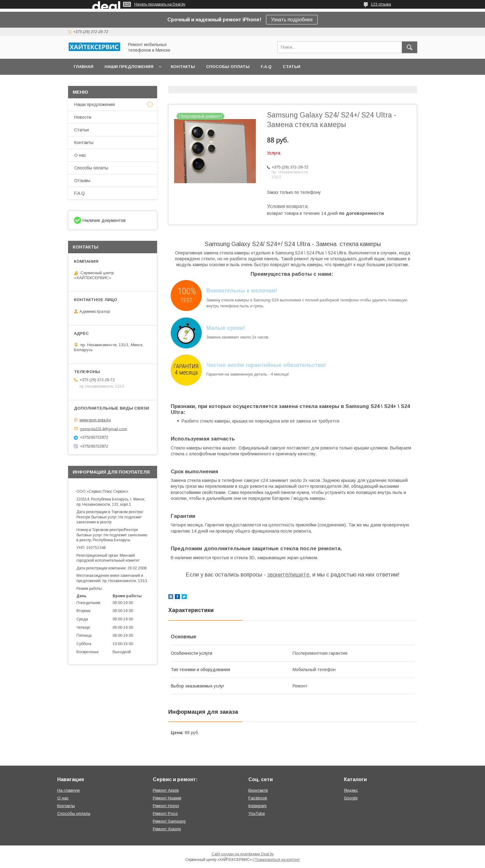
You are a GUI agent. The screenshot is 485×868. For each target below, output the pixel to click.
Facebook (258, 798)
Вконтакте (258, 790)
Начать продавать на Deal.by (160, 4)
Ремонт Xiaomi (167, 829)
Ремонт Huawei (167, 798)
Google (351, 798)
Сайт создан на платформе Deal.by (243, 854)
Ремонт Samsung (169, 821)
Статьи (292, 67)
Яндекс (351, 790)
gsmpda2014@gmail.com (103, 429)
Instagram (258, 806)
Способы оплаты (228, 67)
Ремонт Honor (166, 806)
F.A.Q (266, 67)
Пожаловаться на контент (277, 860)
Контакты (183, 67)
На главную (69, 790)
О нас (80, 155)
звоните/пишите (288, 575)
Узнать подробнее (292, 20)
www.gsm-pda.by (95, 420)
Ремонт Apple (166, 790)
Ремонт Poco (165, 813)
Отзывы (82, 181)
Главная (84, 67)
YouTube (257, 813)
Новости (83, 117)
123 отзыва (381, 4)
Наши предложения (129, 67)
